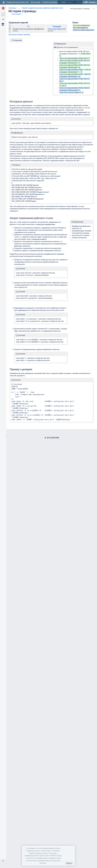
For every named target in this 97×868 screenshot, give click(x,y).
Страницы (12, 8)
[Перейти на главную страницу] (15, 2)
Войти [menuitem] (92, 2)
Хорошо (69, 863)
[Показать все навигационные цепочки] (19, 8)
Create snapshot (16, 14)
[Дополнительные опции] (94, 9)
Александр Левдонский (57, 29)
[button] (3, 861)
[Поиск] (59, 2)
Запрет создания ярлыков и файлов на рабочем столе (43, 8)
